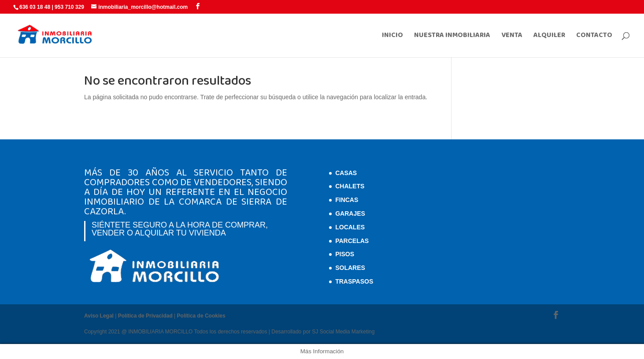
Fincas (347, 200)
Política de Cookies (201, 316)
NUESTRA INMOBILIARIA (452, 36)
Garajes (350, 213)
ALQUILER (549, 36)
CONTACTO (594, 36)
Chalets (350, 186)
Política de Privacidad (145, 316)
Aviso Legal (99, 316)
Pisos (345, 254)
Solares (350, 268)
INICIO (392, 36)
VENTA (512, 36)
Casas (346, 173)
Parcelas (352, 241)
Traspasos (354, 281)
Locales (350, 227)
